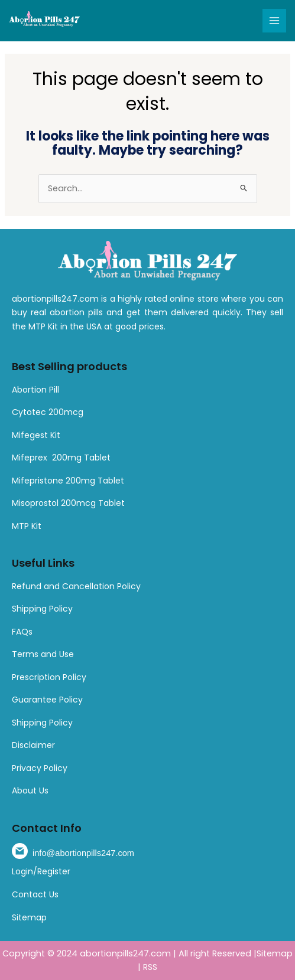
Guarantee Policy (47, 700)
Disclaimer (33, 745)
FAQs (22, 632)
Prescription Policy (49, 677)
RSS (150, 967)
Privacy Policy (40, 768)
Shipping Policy (42, 609)
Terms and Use (43, 654)
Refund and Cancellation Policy (76, 586)
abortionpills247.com (125, 953)
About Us (30, 790)
